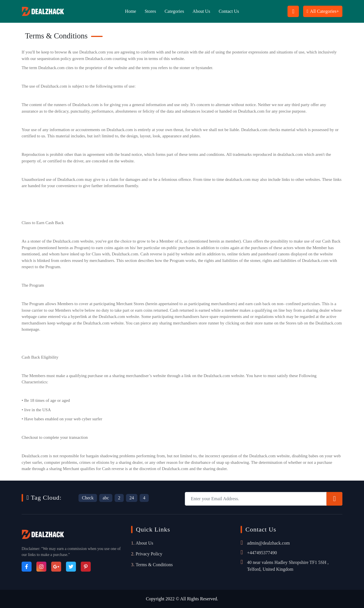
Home (131, 11)
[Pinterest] (86, 567)
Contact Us (229, 11)
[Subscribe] (334, 499)
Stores (150, 11)
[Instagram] (41, 567)
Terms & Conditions (154, 565)
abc (106, 498)
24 (132, 498)
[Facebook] (27, 567)
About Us (201, 11)
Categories (174, 11)
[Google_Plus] (56, 567)
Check (88, 498)
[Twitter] (71, 567)
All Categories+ (323, 11)
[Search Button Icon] (293, 11)
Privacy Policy (149, 554)
